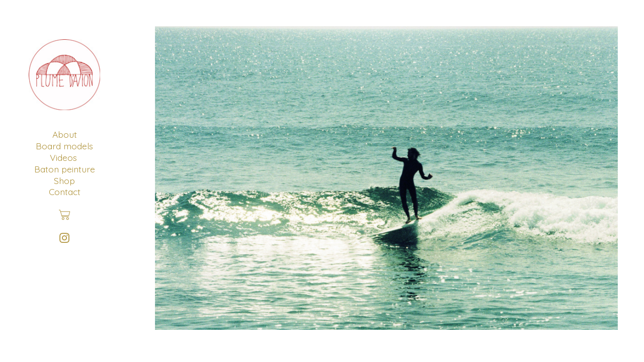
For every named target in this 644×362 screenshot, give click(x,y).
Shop (64, 180)
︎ (64, 215)
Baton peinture (65, 169)
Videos (63, 157)
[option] (386, 178)
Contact (65, 192)
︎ (64, 238)
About (65, 134)
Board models (64, 146)
